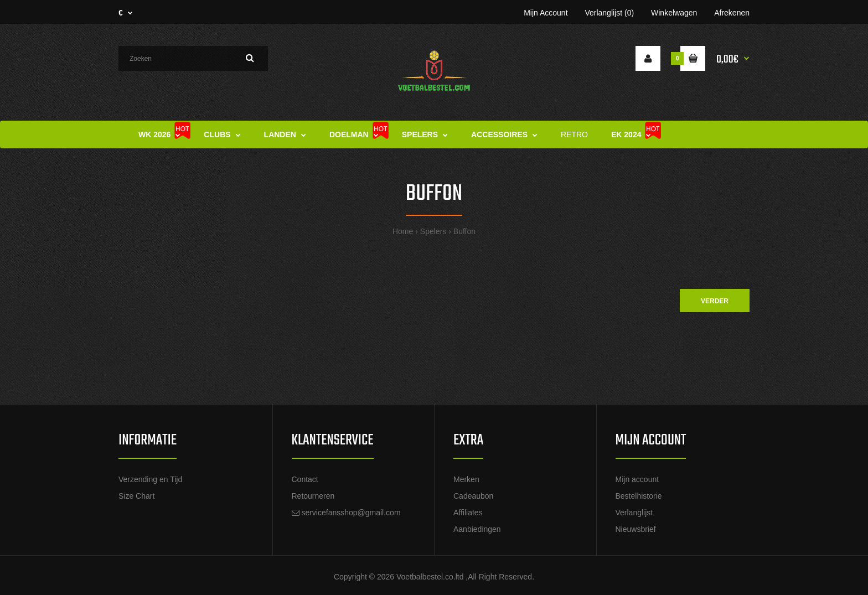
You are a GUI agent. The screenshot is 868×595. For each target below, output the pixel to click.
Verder (715, 301)
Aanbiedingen (477, 529)
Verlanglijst (634, 513)
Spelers (433, 231)
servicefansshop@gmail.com (351, 513)
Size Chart (136, 496)
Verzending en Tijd (150, 479)
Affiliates (468, 513)
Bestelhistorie (639, 496)
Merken (466, 479)
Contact (305, 479)
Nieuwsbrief (636, 529)
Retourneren (313, 496)
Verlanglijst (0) (609, 13)
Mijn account (637, 479)
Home (403, 231)
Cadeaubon (473, 496)
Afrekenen (732, 13)
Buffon (464, 231)
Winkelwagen (674, 13)
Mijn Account (546, 13)
